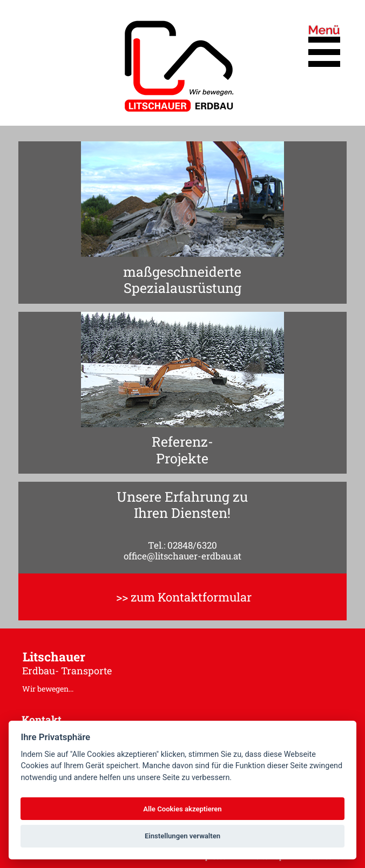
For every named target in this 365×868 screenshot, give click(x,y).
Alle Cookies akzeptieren (182, 809)
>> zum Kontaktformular (184, 597)
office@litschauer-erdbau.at (182, 556)
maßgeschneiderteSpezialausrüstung (182, 280)
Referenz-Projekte (182, 450)
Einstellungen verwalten (182, 836)
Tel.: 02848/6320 (182, 545)
